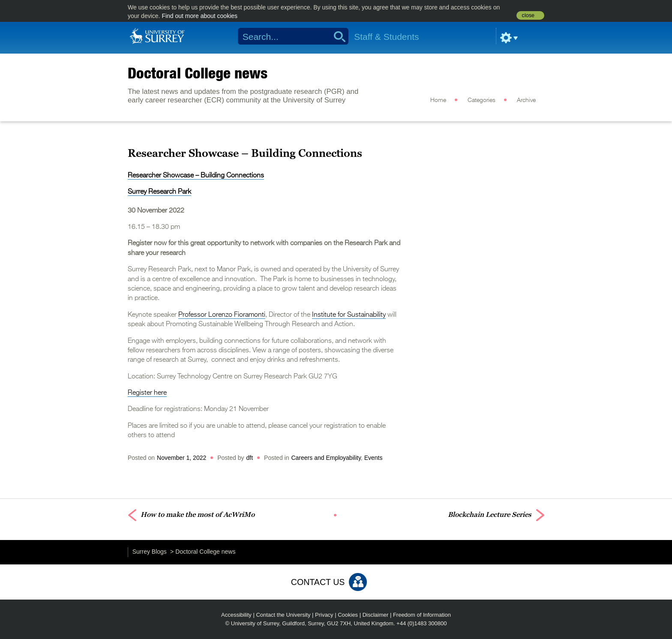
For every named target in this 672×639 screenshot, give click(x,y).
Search (337, 36)
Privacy (324, 615)
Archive (526, 100)
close (528, 15)
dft (250, 458)
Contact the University (283, 615)
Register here (147, 393)
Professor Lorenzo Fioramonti (222, 315)
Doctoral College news (198, 73)
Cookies (348, 615)
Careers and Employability (326, 458)
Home (438, 100)
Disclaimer (376, 615)
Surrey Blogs (150, 552)
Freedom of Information (422, 615)
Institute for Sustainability (349, 315)
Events (373, 458)
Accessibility (236, 615)
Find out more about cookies (199, 16)
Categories (481, 100)
